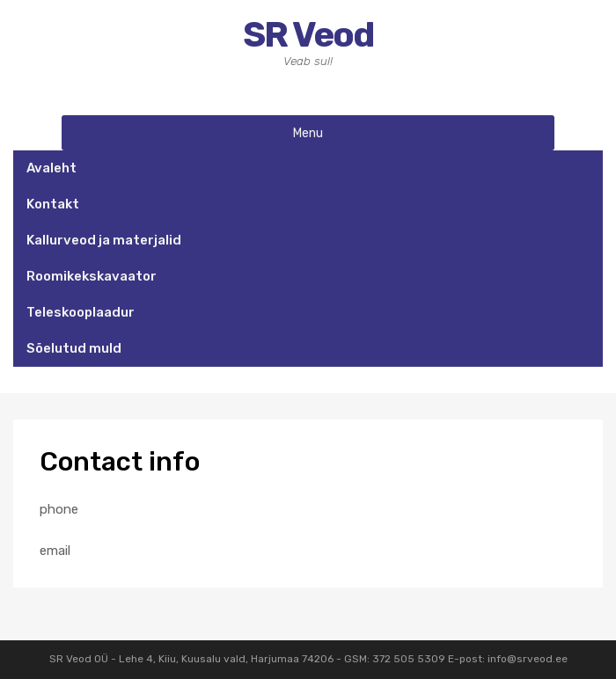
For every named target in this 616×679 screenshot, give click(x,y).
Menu (308, 133)
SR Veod (308, 35)
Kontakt (53, 204)
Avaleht (51, 168)
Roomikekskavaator (92, 276)
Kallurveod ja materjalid (104, 240)
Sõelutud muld (74, 348)
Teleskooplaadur (81, 312)
